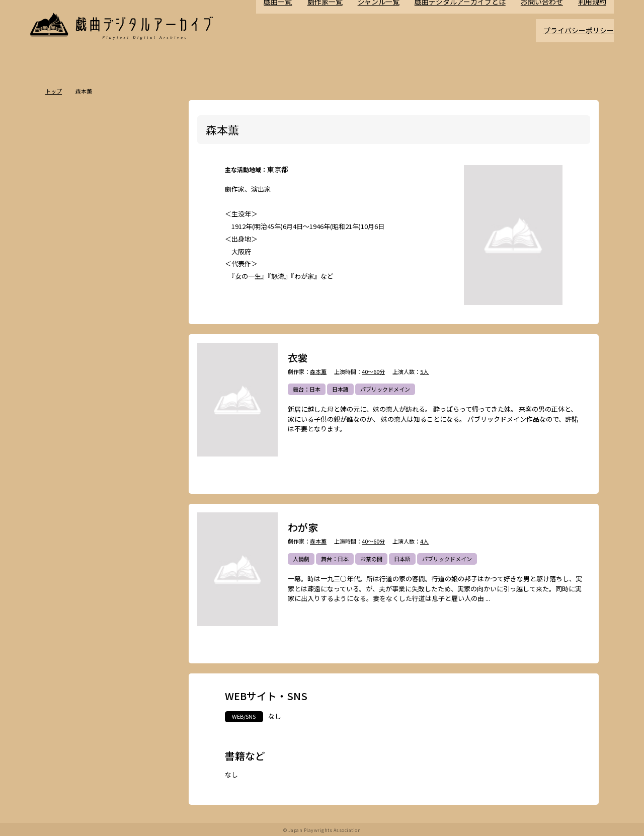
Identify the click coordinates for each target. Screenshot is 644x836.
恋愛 (92, 360)
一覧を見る (157, 296)
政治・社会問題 (100, 448)
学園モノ (147, 413)
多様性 (134, 501)
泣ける (105, 501)
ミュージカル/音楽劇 (84, 519)
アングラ (113, 431)
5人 (424, 372)
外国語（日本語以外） (114, 484)
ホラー (106, 396)
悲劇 (119, 343)
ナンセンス (72, 501)
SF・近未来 (72, 396)
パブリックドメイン (385, 390)
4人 (424, 541)
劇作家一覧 (339, 26)
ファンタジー (108, 413)
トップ (54, 91)
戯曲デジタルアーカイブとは (467, 26)
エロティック (74, 431)
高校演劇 (132, 519)
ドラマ (123, 325)
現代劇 (66, 325)
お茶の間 (371, 559)
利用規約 (593, 26)
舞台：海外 (72, 378)
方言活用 (69, 413)
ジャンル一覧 (390, 26)
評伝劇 (144, 431)
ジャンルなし (113, 378)
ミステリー (140, 396)
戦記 (63, 448)
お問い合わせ (545, 26)
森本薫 (318, 372)
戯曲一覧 (294, 26)
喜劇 (142, 343)
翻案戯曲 (152, 378)
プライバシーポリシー (581, 39)
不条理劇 (153, 325)
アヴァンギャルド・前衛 (88, 466)
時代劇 (94, 325)
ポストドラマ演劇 (80, 343)
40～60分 (373, 372)
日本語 (340, 390)
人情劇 (301, 559)
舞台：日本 (307, 390)
